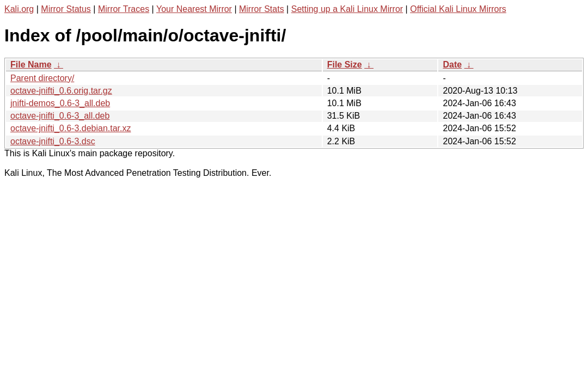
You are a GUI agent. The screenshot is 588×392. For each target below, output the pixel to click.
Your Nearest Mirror (194, 9)
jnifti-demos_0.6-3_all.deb (60, 103)
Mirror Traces (124, 9)
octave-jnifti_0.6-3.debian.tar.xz (71, 128)
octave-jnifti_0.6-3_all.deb (60, 116)
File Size (345, 65)
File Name (31, 65)
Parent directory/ (42, 78)
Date (452, 65)
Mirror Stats (262, 9)
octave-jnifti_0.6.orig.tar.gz (61, 91)
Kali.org (19, 9)
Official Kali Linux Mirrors (458, 9)
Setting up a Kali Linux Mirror (347, 9)
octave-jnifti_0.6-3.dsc (53, 141)
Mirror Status (66, 9)
